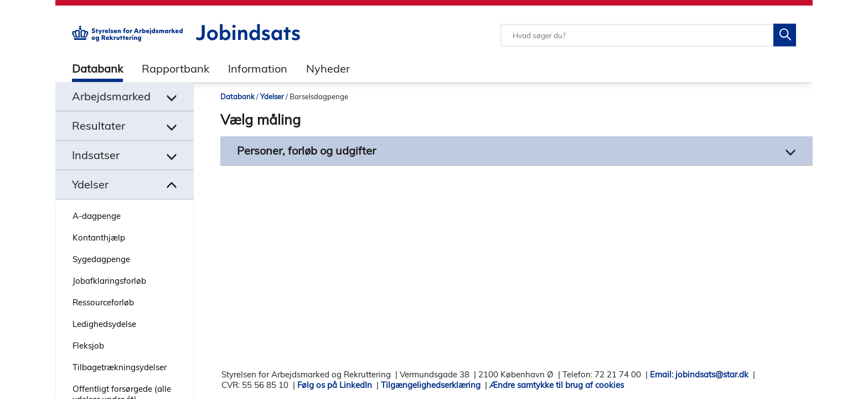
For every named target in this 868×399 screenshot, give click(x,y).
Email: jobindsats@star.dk (699, 374)
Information (258, 68)
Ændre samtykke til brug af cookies (557, 385)
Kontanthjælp (99, 237)
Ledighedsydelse (104, 324)
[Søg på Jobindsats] (785, 35)
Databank (97, 68)
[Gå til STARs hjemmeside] (127, 39)
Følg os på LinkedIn (335, 385)
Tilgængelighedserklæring (431, 385)
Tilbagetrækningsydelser (120, 367)
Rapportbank (175, 68)
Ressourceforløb (103, 302)
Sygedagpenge (101, 259)
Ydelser (272, 96)
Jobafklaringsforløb (109, 281)
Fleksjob (88, 346)
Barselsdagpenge (319, 96)
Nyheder (328, 68)
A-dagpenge (97, 216)
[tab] (89, 68)
